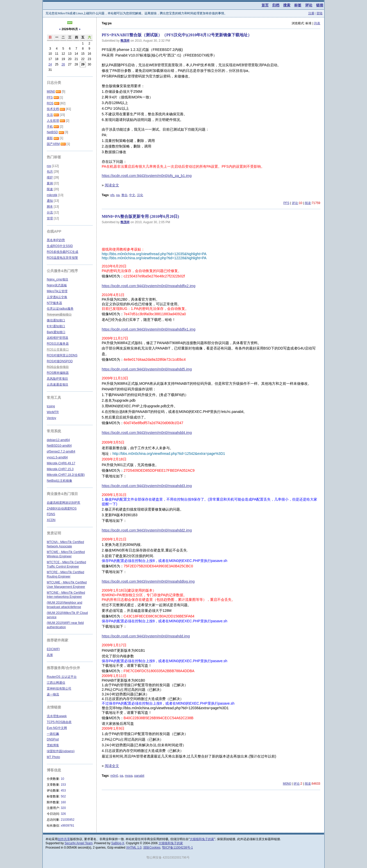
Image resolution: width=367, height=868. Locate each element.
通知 (50, 201)
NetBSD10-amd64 (59, 446)
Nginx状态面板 (57, 285)
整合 (124, 195)
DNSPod (53, 739)
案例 (50, 183)
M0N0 (287, 784)
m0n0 (114, 776)
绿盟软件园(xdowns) (61, 751)
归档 (276, 5)
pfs (112, 195)
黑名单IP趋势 (56, 240)
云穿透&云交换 (57, 297)
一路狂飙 (53, 734)
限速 (50, 189)
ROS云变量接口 (58, 350)
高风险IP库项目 (57, 379)
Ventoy (51, 418)
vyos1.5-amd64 (57, 457)
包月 (50, 172)
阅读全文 (112, 185)
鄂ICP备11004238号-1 (177, 848)
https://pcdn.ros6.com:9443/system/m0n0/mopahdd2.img (147, 530)
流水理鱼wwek (57, 716)
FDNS (51, 514)
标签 (298, 5)
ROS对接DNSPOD (60, 361)
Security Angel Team (79, 843)
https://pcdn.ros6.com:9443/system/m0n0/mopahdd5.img (147, 369)
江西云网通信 (56, 683)
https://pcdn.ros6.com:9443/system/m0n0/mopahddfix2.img (149, 286)
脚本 (50, 207)
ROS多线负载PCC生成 (62, 252)
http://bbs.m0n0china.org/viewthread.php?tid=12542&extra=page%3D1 (169, 454)
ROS (50, 103)
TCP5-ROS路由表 (59, 722)
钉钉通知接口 (56, 326)
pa (118, 195)
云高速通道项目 (58, 385)
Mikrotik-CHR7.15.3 (60, 469)
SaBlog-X (118, 843)
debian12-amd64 (58, 440)
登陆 (319, 13)
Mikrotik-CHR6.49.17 (61, 463)
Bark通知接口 (56, 332)
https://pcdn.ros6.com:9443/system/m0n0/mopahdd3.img (147, 486)
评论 (309, 5)
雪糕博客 (53, 745)
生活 (50, 115)
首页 (265, 5)
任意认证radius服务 (60, 309)
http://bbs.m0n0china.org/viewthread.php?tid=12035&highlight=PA (154, 254)
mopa (129, 776)
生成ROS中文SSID (60, 246)
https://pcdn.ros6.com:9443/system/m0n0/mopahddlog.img (148, 581)
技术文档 (53, 109)
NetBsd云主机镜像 (59, 481)
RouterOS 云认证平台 (62, 677)
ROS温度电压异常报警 (62, 258)
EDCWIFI (53, 649)
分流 (50, 212)
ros (49, 166)
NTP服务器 (54, 303)
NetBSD (52, 132)
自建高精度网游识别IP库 (64, 503)
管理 (50, 218)
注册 (311, 13)
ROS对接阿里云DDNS (62, 355)
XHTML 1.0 (134, 848)
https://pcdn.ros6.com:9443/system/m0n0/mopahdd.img (146, 636)
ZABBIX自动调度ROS (62, 509)
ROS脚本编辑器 (58, 373)
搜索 (287, 5)
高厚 (50, 655)
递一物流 (53, 694)
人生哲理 (53, 121)
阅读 (308, 203)
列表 (317, 23)
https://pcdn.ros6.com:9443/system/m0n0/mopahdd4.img (147, 433)
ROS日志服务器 (58, 344)
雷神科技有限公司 (59, 689)
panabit (139, 776)
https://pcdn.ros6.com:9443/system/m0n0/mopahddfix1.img (149, 329)
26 (63, 64)
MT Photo (53, 757)
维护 (50, 177)
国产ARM (53, 144)
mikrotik (52, 195)
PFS (286, 203)
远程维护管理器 (58, 338)
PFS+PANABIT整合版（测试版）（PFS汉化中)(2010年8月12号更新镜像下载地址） (177, 35)
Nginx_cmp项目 (58, 279)
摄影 (50, 138)
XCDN (51, 520)
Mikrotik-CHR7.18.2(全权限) (66, 475)
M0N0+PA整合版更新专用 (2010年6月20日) (140, 216)
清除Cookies (152, 848)
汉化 (140, 195)
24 (50, 64)
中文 (132, 195)
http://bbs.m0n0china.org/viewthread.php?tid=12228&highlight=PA (154, 258)
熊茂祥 (125, 41)
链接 (320, 5)
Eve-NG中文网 (57, 728)
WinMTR (53, 412)
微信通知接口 (56, 320)
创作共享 (64, 839)
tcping (51, 406)
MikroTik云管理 (57, 291)
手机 (50, 127)
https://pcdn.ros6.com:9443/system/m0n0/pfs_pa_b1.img (147, 176)
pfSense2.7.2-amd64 (61, 452)
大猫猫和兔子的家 (202, 839)
